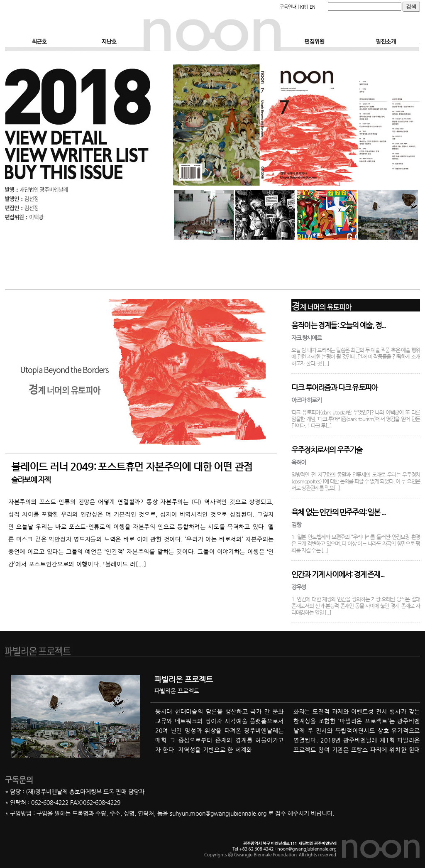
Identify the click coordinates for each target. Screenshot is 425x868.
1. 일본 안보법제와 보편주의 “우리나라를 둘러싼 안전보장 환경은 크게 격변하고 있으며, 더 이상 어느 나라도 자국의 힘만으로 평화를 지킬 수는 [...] (356, 543)
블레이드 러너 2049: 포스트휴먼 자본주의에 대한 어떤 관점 (132, 467)
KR (303, 7)
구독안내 (288, 7)
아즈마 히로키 (306, 400)
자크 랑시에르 (306, 338)
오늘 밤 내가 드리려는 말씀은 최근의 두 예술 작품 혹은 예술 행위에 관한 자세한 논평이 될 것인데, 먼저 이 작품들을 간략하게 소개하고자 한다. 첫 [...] (356, 357)
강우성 (299, 587)
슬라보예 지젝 (31, 479)
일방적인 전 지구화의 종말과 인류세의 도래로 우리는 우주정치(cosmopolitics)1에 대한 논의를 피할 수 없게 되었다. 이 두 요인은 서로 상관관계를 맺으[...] (356, 481)
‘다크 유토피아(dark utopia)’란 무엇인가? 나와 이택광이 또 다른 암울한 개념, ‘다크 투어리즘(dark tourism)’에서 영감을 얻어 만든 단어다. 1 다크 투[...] (356, 419)
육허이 (299, 462)
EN (313, 7)
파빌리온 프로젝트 (184, 679)
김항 (296, 525)
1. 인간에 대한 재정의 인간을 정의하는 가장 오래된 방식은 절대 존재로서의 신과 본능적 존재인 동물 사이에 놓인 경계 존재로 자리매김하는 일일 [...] (356, 606)
